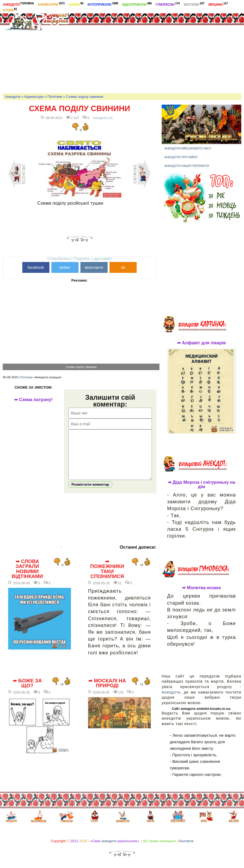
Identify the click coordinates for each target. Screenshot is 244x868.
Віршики (218, 4)
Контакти (186, 841)
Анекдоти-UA (103, 118)
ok (123, 267)
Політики (55, 97)
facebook (36, 267)
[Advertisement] (159, 50)
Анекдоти (18, 4)
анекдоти (109, 841)
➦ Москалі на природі (107, 691)
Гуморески (168, 4)
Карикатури (51, 4)
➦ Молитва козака (201, 588)
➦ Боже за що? (27, 691)
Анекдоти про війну (181, 157)
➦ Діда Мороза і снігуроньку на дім (202, 485)
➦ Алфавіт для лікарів (201, 343)
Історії (10, 10)
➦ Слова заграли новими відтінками (27, 577)
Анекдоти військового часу (188, 148)
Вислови (194, 4)
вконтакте (94, 267)
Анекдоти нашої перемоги (187, 166)
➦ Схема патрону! (33, 400)
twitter (65, 267)
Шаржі (76, 4)
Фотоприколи (103, 4)
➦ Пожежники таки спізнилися (107, 577)
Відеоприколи (137, 4)
